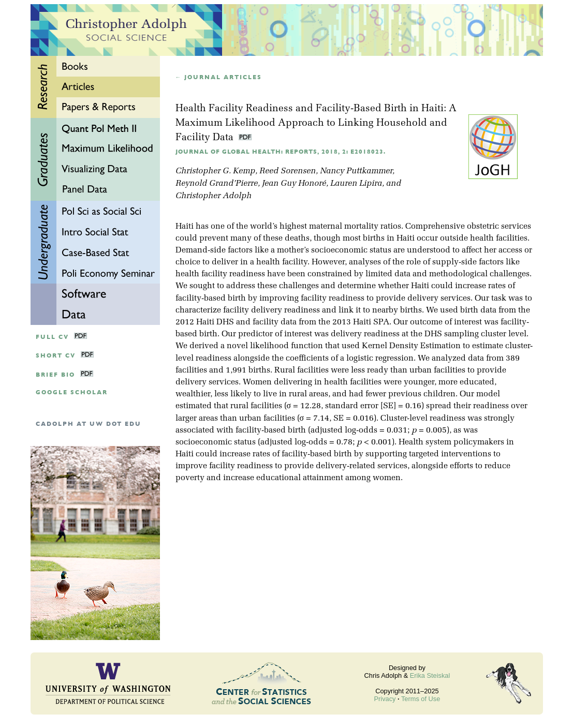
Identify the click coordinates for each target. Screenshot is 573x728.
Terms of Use (421, 699)
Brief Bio (55, 375)
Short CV (56, 356)
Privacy (385, 699)
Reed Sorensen (288, 171)
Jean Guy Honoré (294, 184)
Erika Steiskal (430, 675)
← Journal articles (219, 77)
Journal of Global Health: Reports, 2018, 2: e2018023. (281, 152)
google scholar (72, 392)
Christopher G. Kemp (215, 171)
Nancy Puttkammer (356, 171)
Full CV (52, 337)
